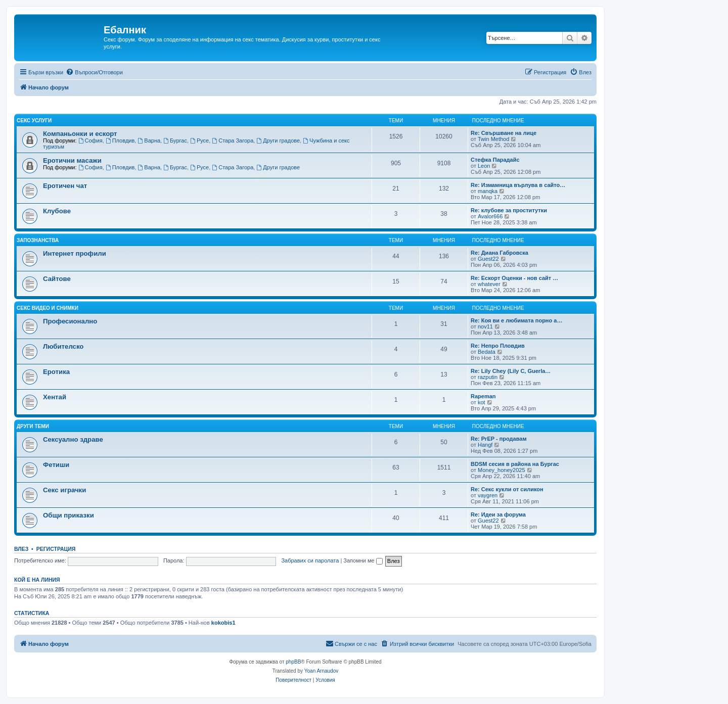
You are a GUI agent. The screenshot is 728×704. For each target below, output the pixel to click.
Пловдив (120, 140)
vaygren (488, 495)
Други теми (33, 426)
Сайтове (57, 279)
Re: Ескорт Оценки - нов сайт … (514, 278)
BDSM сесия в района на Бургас (515, 464)
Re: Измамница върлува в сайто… (518, 185)
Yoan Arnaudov (321, 671)
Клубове (57, 211)
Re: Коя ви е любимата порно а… (516, 320)
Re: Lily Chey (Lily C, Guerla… (511, 371)
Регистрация (56, 549)
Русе (199, 140)
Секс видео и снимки (48, 308)
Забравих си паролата (310, 560)
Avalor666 (490, 216)
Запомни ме (363, 560)
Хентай (55, 397)
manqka (488, 191)
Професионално (70, 321)
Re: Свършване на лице (504, 133)
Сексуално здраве (73, 439)
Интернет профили (75, 253)
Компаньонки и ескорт (80, 134)
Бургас (175, 140)
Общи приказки (69, 515)
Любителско (63, 346)
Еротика (56, 372)
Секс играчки (64, 490)
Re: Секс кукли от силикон (507, 489)
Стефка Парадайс (495, 160)
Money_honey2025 (502, 470)
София (90, 140)
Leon (484, 166)
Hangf (485, 445)
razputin (488, 377)
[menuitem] (94, 72)
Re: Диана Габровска (499, 253)
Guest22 (488, 259)
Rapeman (483, 396)
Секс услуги (34, 121)
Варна (149, 140)
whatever (489, 284)
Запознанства (38, 240)
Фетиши (56, 465)
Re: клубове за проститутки (509, 210)
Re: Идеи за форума (498, 514)
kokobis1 (223, 623)
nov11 (485, 326)
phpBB (293, 662)
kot (482, 402)
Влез (21, 549)
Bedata (487, 352)
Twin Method (493, 139)
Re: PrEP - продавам (499, 439)
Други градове (278, 140)
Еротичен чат (65, 186)
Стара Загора (233, 140)
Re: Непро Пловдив (498, 346)
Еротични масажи (72, 160)
